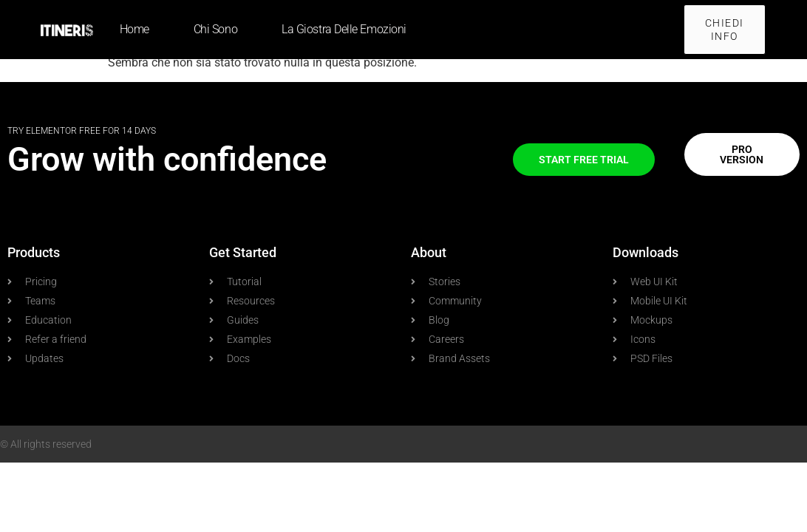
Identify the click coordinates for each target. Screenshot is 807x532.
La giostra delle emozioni (344, 29)
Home (134, 29)
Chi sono (215, 29)
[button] (725, 30)
